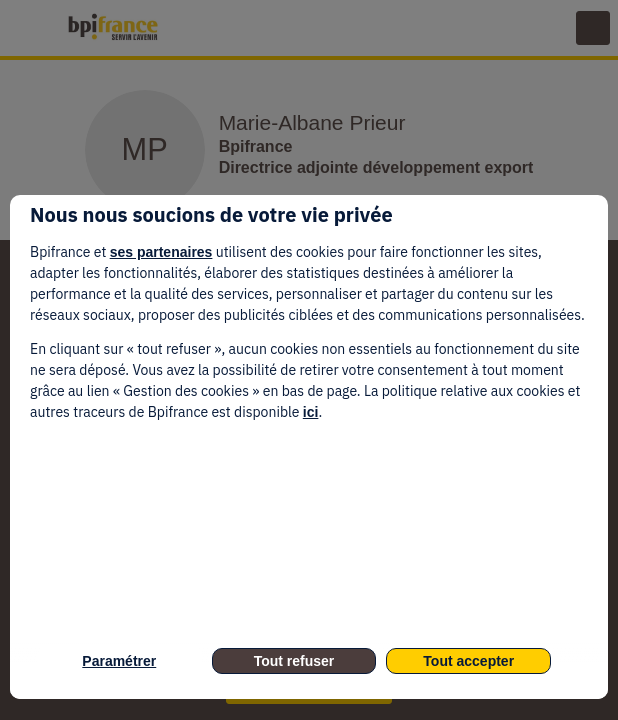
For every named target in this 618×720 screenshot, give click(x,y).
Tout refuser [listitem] (294, 661)
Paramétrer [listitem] (119, 661)
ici (311, 412)
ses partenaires (161, 252)
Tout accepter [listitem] (468, 661)
